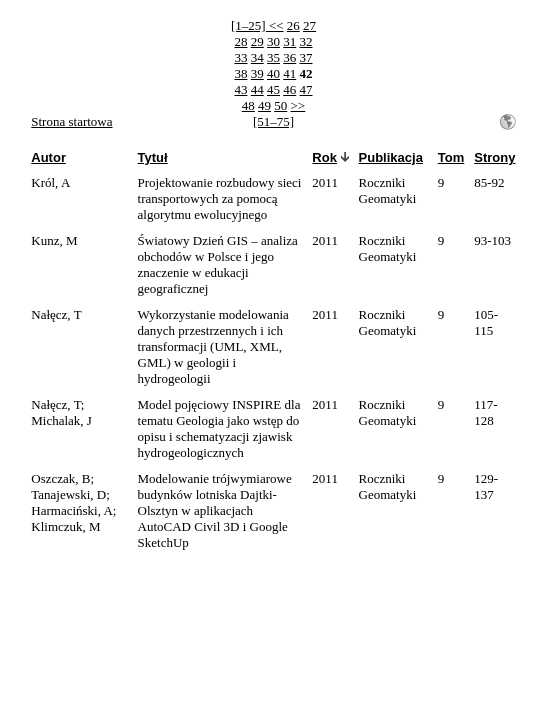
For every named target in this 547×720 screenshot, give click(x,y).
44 (257, 89)
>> (298, 105)
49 (264, 105)
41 (289, 73)
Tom (451, 157)
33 (241, 57)
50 (280, 105)
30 (273, 41)
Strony (494, 157)
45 (273, 89)
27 (309, 25)
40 (273, 73)
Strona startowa (71, 121)
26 (293, 25)
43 (241, 89)
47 (306, 89)
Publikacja (391, 157)
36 (289, 57)
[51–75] (273, 121)
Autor (48, 157)
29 (257, 41)
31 (289, 41)
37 (306, 57)
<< (276, 25)
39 (257, 73)
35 (273, 57)
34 (257, 57)
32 (306, 41)
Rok (324, 157)
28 (241, 41)
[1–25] (250, 25)
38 (241, 73)
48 (248, 105)
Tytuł (153, 157)
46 (289, 89)
